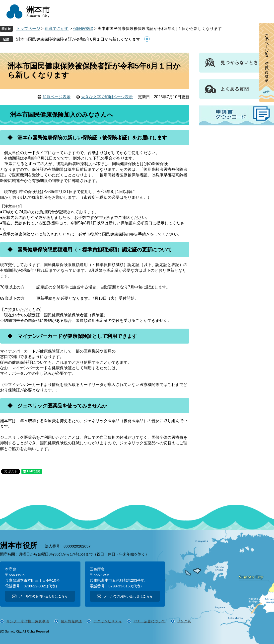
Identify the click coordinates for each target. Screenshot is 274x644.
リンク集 (184, 621)
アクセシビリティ (108, 621)
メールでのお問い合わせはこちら (43, 596)
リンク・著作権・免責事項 (28, 621)
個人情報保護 (71, 621)
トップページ (28, 29)
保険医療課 (83, 29)
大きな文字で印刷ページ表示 (107, 97)
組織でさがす (57, 29)
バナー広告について (150, 621)
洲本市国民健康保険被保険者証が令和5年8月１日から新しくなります (78, 39)
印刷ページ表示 (57, 97)
